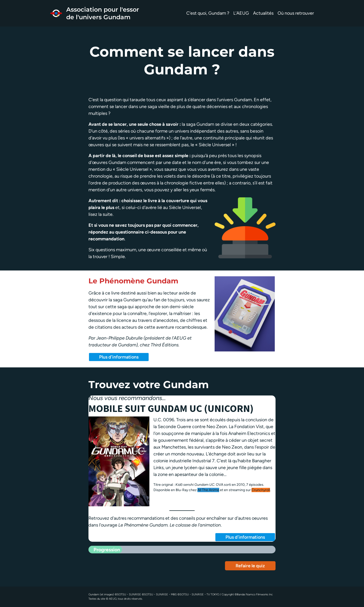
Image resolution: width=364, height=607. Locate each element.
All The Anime (208, 490)
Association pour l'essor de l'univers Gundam (103, 13)
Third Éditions (165, 345)
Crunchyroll (261, 490)
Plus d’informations (119, 357)
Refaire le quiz (250, 566)
